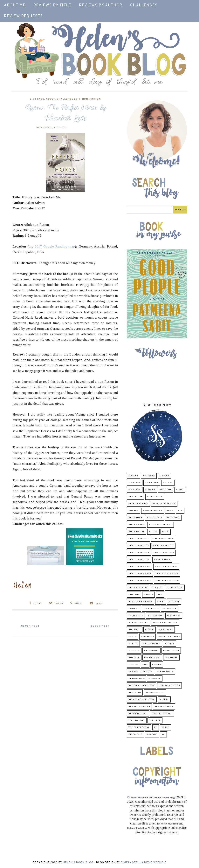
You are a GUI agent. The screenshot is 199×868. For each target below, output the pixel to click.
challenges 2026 (167, 581)
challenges (162, 560)
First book (151, 609)
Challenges (144, 5)
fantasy (134, 609)
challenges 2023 (140, 574)
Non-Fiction (92, 99)
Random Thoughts (140, 671)
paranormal (152, 658)
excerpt (174, 602)
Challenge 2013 (139, 546)
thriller (155, 720)
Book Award (137, 525)
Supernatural (138, 713)
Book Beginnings (161, 525)
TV (156, 727)
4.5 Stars (135, 490)
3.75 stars (152, 483)
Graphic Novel (138, 623)
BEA (180, 511)
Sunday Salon (164, 706)
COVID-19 (134, 595)
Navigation (151, 651)
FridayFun (169, 609)
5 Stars (150, 490)
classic (157, 588)
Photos (133, 665)
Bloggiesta (155, 518)
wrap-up (152, 734)
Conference (175, 588)
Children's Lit (138, 588)
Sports (164, 699)
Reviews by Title (52, 5)
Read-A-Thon (165, 671)
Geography (155, 616)
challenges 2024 (167, 574)
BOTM (166, 532)
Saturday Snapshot (141, 685)
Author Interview (164, 504)
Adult (50, 99)
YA (163, 734)
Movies (169, 644)
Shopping (135, 692)
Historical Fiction (165, 623)
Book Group (137, 532)
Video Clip (135, 734)
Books (153, 532)
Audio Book (155, 497)
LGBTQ (133, 637)
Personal (171, 658)
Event (161, 602)
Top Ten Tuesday (139, 727)
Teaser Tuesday (162, 713)
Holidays (135, 630)
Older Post (99, 626)
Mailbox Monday (169, 637)
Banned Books (153, 511)
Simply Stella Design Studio (144, 862)
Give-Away (174, 616)
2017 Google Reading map (55, 246)
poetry (157, 665)
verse (165, 727)
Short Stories (155, 692)
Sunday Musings (139, 706)
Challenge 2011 (138, 539)
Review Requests (23, 16)
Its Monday (166, 630)
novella (134, 658)
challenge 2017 (69, 99)
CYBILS (148, 595)
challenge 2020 (139, 560)
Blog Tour (135, 518)
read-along (136, 678)
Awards (134, 511)
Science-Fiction (170, 685)
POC (145, 665)
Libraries (148, 637)
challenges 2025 (140, 581)
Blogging (173, 518)
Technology (137, 720)
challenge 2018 (139, 553)
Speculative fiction (142, 699)
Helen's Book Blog (78, 862)
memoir (133, 644)
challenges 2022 (166, 567)
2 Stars (133, 476)
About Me (15, 5)
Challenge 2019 (164, 553)
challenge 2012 (163, 539)
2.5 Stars (149, 476)
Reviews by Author (101, 5)
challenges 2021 (140, 567)
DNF (160, 595)
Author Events (138, 504)
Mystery (134, 651)
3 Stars (164, 476)
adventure (136, 497)
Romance (155, 678)
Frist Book (136, 616)
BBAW (170, 511)
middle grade (151, 644)
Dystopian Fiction (141, 602)
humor (150, 630)
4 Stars (168, 483)
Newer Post (31, 626)
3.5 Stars (37, 99)
